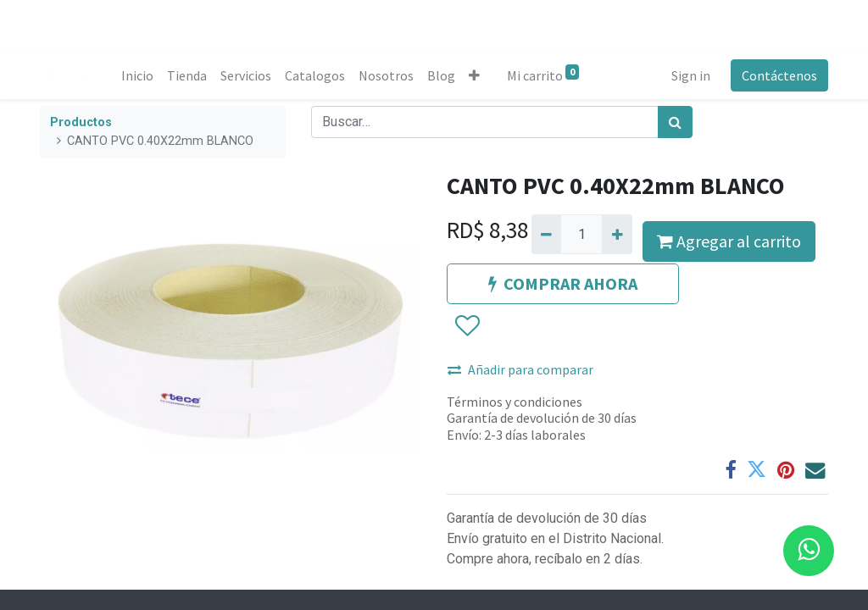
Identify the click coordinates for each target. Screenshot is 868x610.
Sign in (691, 75)
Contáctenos (779, 75)
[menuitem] (137, 75)
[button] (474, 75)
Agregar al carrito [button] (729, 241)
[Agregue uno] (617, 234)
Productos (81, 122)
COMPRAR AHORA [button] (563, 283)
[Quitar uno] (546, 234)
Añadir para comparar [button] (520, 369)
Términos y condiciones (515, 402)
